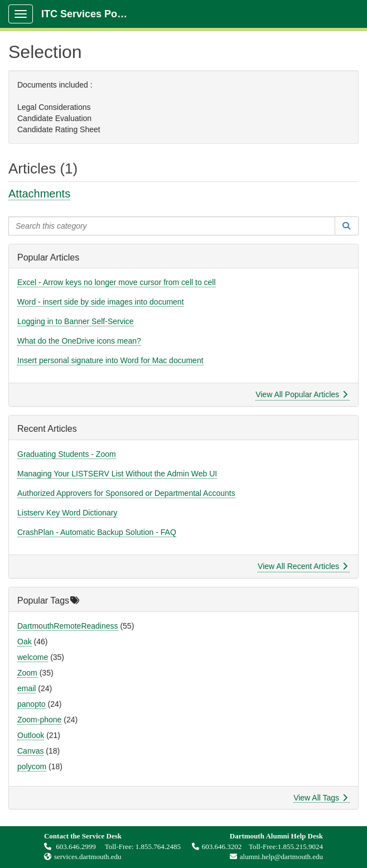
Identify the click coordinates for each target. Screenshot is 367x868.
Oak (25, 642)
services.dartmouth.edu (88, 857)
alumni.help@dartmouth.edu (274, 857)
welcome (33, 657)
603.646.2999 (71, 847)
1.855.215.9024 (300, 847)
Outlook (31, 735)
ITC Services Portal (87, 14)
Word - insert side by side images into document (101, 302)
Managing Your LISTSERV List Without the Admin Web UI (117, 474)
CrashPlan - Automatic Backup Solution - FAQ (97, 532)
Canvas (30, 751)
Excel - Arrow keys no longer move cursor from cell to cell (117, 282)
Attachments (39, 194)
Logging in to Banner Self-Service (76, 321)
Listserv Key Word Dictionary (67, 513)
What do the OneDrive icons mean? (79, 341)
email (26, 688)
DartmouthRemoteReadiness (68, 626)
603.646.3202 (217, 847)
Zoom (27, 673)
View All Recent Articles (303, 566)
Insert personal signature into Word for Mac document (110, 360)
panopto (32, 704)
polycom (32, 766)
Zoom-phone (39, 720)
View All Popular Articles (301, 394)
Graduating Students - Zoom (67, 454)
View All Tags (320, 798)
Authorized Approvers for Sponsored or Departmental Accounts (126, 493)
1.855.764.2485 (158, 847)
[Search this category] (172, 226)
